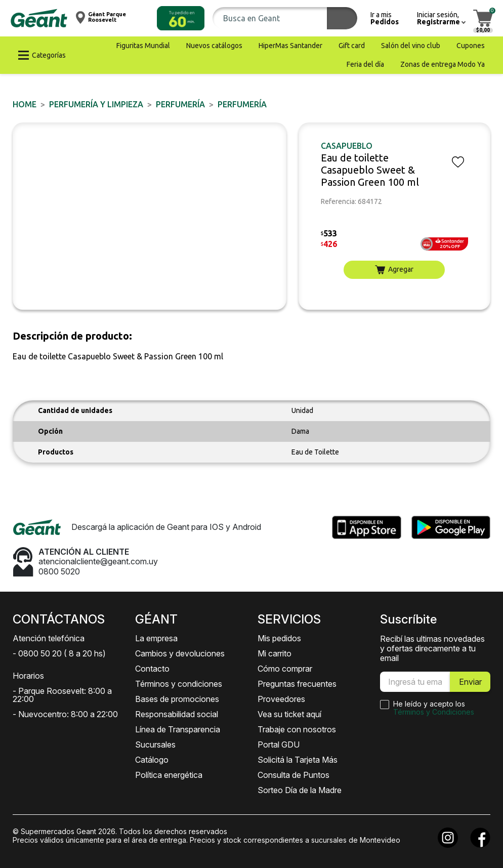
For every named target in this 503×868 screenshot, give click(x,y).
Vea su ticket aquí (289, 714)
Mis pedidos (279, 638)
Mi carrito (275, 653)
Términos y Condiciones (434, 712)
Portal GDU (279, 745)
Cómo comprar (285, 669)
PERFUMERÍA (180, 104)
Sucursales (155, 745)
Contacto (152, 669)
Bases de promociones (177, 699)
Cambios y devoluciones (180, 653)
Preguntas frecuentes (297, 684)
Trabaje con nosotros (297, 729)
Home (25, 104)
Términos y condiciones (179, 684)
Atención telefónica (49, 638)
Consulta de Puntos (294, 775)
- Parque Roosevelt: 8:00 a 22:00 (62, 695)
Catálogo (152, 760)
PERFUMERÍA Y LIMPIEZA (96, 104)
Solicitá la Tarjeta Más (298, 760)
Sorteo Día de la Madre (300, 790)
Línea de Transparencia (178, 729)
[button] (181, 18)
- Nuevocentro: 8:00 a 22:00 (65, 714)
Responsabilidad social (177, 714)
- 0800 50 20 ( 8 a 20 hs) (59, 653)
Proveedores (281, 699)
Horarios (28, 676)
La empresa (156, 638)
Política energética (169, 775)
